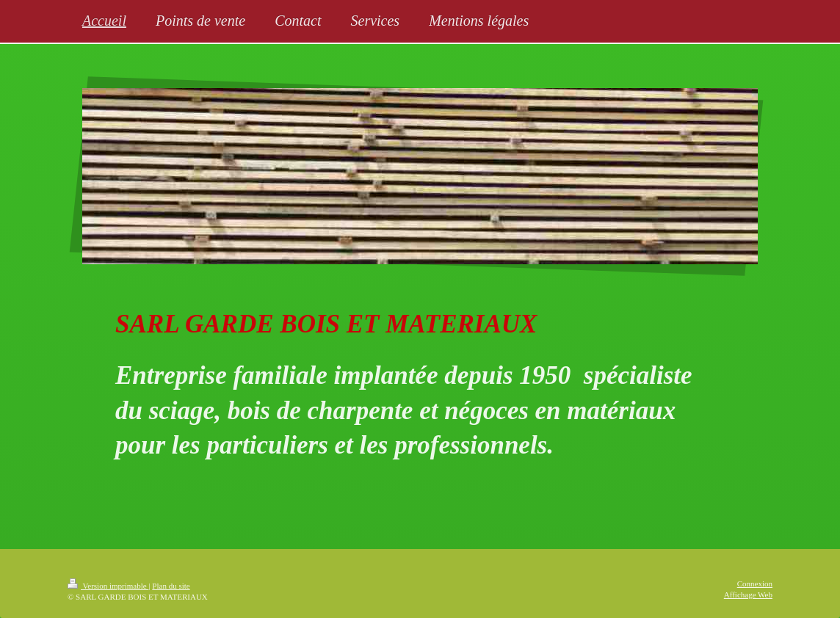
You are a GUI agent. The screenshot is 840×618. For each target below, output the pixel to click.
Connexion (755, 584)
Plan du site (171, 586)
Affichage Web (748, 595)
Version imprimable (108, 586)
